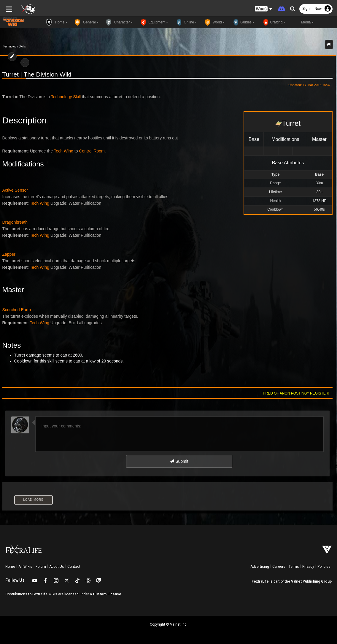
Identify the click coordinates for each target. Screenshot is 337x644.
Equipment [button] (154, 22)
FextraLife (260, 581)
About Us (57, 567)
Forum (41, 567)
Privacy (308, 567)
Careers (279, 567)
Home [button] (56, 22)
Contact (74, 567)
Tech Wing (64, 151)
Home (10, 567)
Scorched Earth (17, 310)
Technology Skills (14, 46)
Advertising (260, 567)
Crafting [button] (273, 22)
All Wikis (25, 567)
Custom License (107, 594)
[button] (263, 9)
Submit (179, 461)
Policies (324, 567)
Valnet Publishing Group (311, 581)
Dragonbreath (15, 222)
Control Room (92, 151)
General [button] (86, 22)
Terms (294, 567)
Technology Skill (66, 97)
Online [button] (186, 22)
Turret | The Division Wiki (37, 74)
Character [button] (119, 22)
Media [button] (302, 22)
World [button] (214, 22)
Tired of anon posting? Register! (296, 393)
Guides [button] (243, 22)
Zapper (9, 254)
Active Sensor (15, 190)
